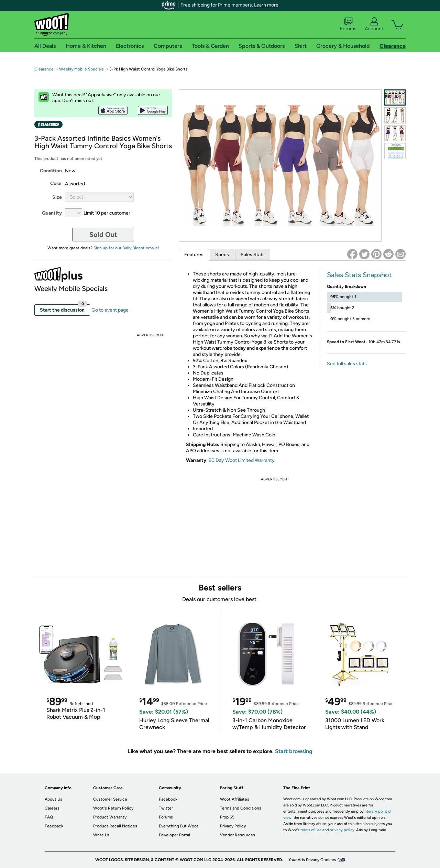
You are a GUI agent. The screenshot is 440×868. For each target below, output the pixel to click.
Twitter (166, 808)
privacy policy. (342, 830)
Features (194, 255)
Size (57, 197)
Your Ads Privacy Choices (312, 860)
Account (374, 24)
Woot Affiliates (235, 799)
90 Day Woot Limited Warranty (242, 460)
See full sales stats (347, 364)
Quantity (52, 213)
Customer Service (110, 799)
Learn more (266, 5)
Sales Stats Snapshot (359, 275)
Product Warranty (110, 817)
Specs (222, 255)
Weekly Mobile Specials (81, 69)
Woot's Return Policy (113, 808)
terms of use (311, 830)
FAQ (49, 817)
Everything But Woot (179, 826)
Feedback (54, 826)
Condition (51, 171)
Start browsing (294, 751)
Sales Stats (253, 255)
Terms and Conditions (241, 808)
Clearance (44, 69)
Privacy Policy (233, 826)
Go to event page (110, 310)
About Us (53, 799)
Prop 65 (227, 817)
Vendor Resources (238, 835)
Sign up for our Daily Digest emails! (126, 248)
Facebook (168, 799)
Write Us (101, 835)
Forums (348, 24)
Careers (52, 808)
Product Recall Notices (115, 826)
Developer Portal (174, 835)
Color (56, 183)
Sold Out (103, 235)
